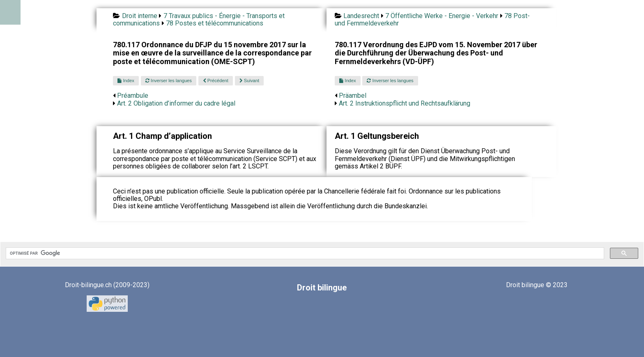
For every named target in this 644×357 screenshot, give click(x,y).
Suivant (249, 81)
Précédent (216, 81)
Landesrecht (361, 16)
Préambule (133, 96)
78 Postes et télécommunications (215, 23)
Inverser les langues (169, 81)
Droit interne (140, 16)
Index (126, 81)
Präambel (353, 96)
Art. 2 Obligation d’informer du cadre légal (176, 103)
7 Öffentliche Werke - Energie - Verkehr (442, 16)
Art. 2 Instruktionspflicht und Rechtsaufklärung (405, 103)
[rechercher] (304, 253)
